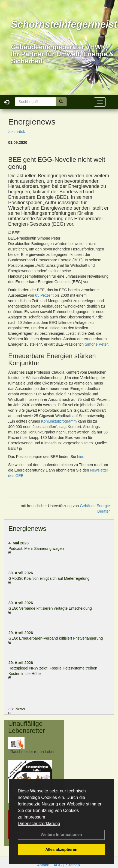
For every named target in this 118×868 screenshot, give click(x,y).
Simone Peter (96, 344)
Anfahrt (43, 865)
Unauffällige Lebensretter (27, 727)
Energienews (27, 528)
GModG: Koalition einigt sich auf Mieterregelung (49, 578)
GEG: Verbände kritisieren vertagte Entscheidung (50, 608)
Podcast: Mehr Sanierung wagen (36, 548)
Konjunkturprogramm (59, 421)
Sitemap (73, 865)
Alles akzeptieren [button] (61, 850)
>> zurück (16, 132)
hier (80, 457)
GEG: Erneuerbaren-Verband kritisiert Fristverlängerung (56, 638)
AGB (58, 865)
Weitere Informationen (61, 835)
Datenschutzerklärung (39, 824)
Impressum (34, 817)
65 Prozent (44, 295)
